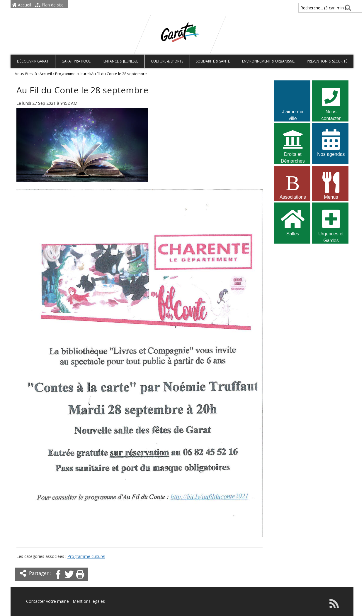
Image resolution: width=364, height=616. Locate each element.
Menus (331, 185)
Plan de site (49, 5)
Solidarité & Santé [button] (213, 61)
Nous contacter (331, 100)
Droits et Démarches (293, 143)
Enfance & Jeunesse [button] (121, 61)
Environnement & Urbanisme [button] (268, 61)
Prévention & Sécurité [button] (327, 61)
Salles (293, 222)
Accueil (22, 5)
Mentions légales (89, 601)
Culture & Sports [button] (167, 61)
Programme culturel (72, 74)
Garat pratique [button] (76, 61)
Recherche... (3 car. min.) (313, 8)
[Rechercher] (347, 8)
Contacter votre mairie (47, 601)
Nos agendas (331, 142)
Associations (293, 185)
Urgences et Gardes (331, 222)
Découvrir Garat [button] (33, 61)
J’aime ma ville (293, 100)
